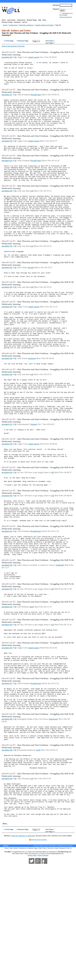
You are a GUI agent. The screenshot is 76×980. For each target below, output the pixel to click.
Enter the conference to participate (23, 935)
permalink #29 (7, 175)
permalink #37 (7, 474)
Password (17, 22)
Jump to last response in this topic (13, 46)
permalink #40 (7, 553)
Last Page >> (50, 43)
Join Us (25, 22)
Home (4, 20)
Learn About (11, 20)
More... (5, 923)
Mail (40, 20)
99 (15, 57)
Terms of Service (43, 955)
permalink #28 (7, 153)
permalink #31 (7, 273)
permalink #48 (7, 804)
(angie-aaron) (34, 57)
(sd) (32, 209)
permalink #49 (7, 839)
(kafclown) (53, 804)
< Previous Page (22, 41)
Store (44, 20)
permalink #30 (7, 209)
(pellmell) (60, 632)
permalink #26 (7, 57)
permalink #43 (7, 659)
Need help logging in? (66, 17)
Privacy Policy (32, 955)
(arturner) (32, 399)
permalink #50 (7, 871)
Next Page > (50, 41)
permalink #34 (7, 340)
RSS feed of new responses (39, 939)
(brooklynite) (36, 100)
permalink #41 (7, 594)
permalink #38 (7, 496)
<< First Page (8, 41)
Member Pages (32, 20)
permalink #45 (7, 697)
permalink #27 (7, 100)
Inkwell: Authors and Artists (44, 25)
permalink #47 (7, 763)
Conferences (21, 20)
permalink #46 (7, 723)
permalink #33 (7, 318)
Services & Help (7, 22)
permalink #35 (7, 399)
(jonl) (38, 838)
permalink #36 (7, 417)
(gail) (32, 678)
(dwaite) (31, 297)
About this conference (26, 25)
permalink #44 (7, 678)
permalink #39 (7, 528)
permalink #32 (7, 297)
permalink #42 (7, 633)
